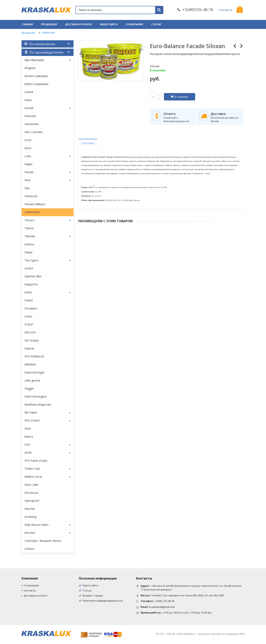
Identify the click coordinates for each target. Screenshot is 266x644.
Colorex (29, 549)
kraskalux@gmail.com (162, 607)
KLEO (28, 140)
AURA (48, 453)
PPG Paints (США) (36, 461)
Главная (27, 24)
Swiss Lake (31, 485)
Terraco (48, 220)
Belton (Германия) (36, 84)
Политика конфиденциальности (103, 601)
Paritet (29, 300)
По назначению (40, 44)
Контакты (226, 10)
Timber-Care (48, 469)
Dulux (28, 100)
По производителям (44, 52)
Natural (29, 348)
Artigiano (30, 68)
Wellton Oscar (48, 477)
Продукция (49, 24)
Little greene (32, 380)
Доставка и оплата (79, 24)
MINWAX (30, 364)
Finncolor (30, 116)
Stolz (28, 429)
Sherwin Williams (35, 204)
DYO (48, 445)
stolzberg (30, 517)
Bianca (29, 437)
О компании (134, 24)
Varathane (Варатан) (38, 404)
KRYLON (30, 332)
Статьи (156, 24)
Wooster (48, 533)
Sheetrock (31, 196)
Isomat (48, 108)
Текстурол (48, 260)
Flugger (29, 388)
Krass (28, 148)
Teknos (29, 228)
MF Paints (48, 412)
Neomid (30, 509)
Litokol (29, 268)
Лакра (28, 252)
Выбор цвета (109, 24)
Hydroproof (32, 501)
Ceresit (29, 92)
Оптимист (31, 308)
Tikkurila (48, 236)
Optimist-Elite (33, 276)
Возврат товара (93, 596)
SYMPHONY (48, 33)
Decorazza (31, 493)
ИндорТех (31, 284)
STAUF (29, 324)
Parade (48, 172)
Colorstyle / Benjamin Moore (43, 541)
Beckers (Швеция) (36, 76)
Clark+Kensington (36, 396)
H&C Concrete (34, 132)
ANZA (48, 292)
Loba (48, 156)
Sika (27, 188)
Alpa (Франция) (48, 60)
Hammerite (32, 124)
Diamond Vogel (34, 372)
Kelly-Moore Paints (48, 525)
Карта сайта (90, 585)
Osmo (28, 316)
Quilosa (29, 244)
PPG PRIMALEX (34, 356)
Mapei (28, 164)
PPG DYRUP (48, 421)
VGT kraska (32, 340)
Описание (88, 143)
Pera (48, 180)
